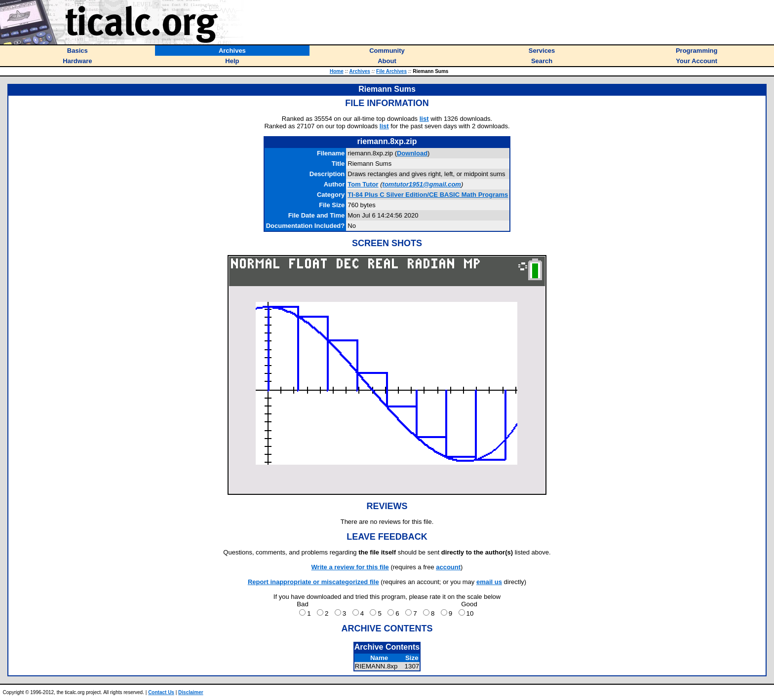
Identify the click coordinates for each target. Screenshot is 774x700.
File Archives (391, 71)
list (424, 119)
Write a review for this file (350, 567)
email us (489, 582)
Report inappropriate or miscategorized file (313, 582)
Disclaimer (191, 692)
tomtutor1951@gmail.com (422, 184)
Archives (360, 71)
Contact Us (161, 692)
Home (337, 71)
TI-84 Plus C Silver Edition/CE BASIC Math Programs (428, 195)
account (448, 567)
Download (412, 153)
